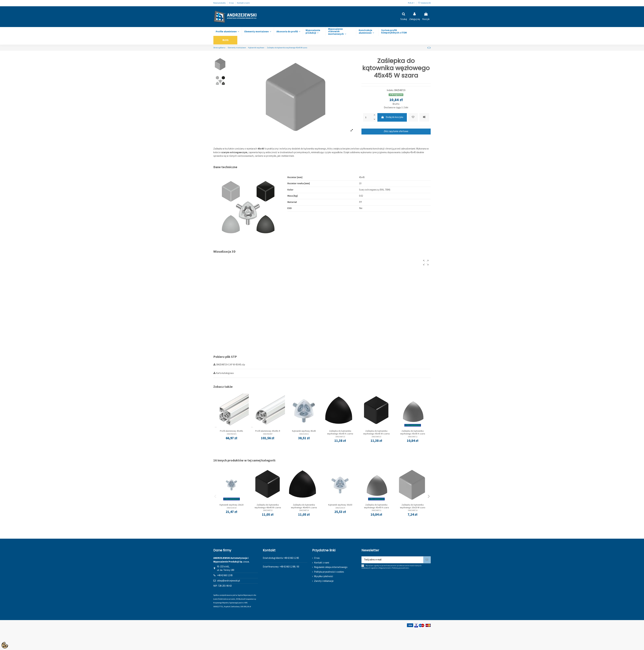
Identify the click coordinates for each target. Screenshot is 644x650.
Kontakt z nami (243, 3)
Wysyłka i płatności (324, 576)
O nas (232, 3)
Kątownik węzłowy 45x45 (304, 431)
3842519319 (340, 508)
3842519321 (304, 434)
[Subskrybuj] (427, 560)
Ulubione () (424, 3)
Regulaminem (385, 568)
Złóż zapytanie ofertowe (396, 131)
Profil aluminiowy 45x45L (232, 431)
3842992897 (268, 434)
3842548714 (304, 510)
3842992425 (232, 434)
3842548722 (268, 510)
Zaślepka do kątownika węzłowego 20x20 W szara (413, 506)
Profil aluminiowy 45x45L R (268, 431)
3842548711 (413, 437)
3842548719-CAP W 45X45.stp (229, 365)
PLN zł (411, 3)
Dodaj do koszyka (392, 117)
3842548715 (340, 437)
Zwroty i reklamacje (324, 581)
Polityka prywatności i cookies (329, 572)
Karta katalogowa (223, 373)
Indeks (390, 90)
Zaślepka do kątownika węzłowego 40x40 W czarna (268, 506)
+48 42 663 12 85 (225, 575)
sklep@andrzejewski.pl (228, 581)
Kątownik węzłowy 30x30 (340, 505)
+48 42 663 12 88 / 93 (289, 567)
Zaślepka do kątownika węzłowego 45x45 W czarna (376, 432)
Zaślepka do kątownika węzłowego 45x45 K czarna (340, 432)
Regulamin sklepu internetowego (331, 567)
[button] (426, 263)
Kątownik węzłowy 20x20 (232, 505)
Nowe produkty (220, 3)
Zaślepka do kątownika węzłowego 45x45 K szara (413, 432)
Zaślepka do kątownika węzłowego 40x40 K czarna (304, 506)
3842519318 (232, 508)
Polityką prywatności (400, 568)
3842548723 (376, 437)
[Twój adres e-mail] (392, 560)
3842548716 (413, 510)
